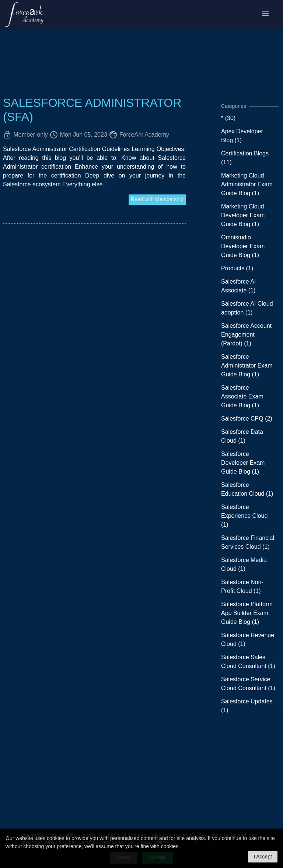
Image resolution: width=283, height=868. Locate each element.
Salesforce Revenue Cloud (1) (248, 639)
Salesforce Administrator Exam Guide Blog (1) (247, 366)
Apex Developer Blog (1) (242, 136)
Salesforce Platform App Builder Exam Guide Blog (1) (247, 613)
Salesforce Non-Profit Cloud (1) (242, 586)
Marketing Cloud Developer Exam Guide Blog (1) (243, 215)
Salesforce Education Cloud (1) (247, 489)
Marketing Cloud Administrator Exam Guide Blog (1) (247, 184)
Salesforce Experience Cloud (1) (244, 516)
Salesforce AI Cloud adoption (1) (247, 308)
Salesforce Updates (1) (247, 706)
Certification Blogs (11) (245, 158)
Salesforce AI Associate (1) (238, 286)
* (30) (228, 118)
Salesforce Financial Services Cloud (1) (248, 542)
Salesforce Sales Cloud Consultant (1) (248, 662)
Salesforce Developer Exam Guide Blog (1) (243, 463)
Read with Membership (157, 199)
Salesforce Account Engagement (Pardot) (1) (246, 335)
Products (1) (237, 268)
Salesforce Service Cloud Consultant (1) (248, 684)
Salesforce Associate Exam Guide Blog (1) (242, 396)
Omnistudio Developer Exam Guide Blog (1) (243, 246)
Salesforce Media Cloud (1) (244, 564)
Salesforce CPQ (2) (247, 419)
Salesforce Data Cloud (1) (242, 436)
